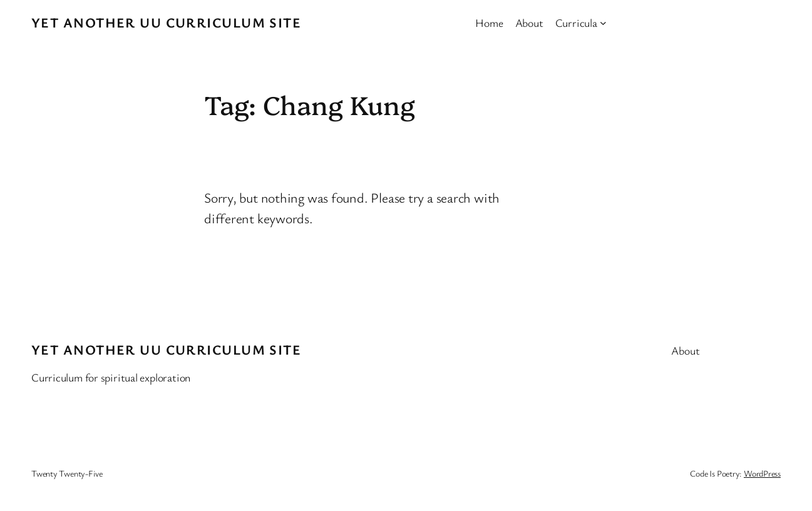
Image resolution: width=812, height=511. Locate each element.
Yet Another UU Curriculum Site (166, 22)
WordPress (762, 473)
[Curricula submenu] (603, 23)
